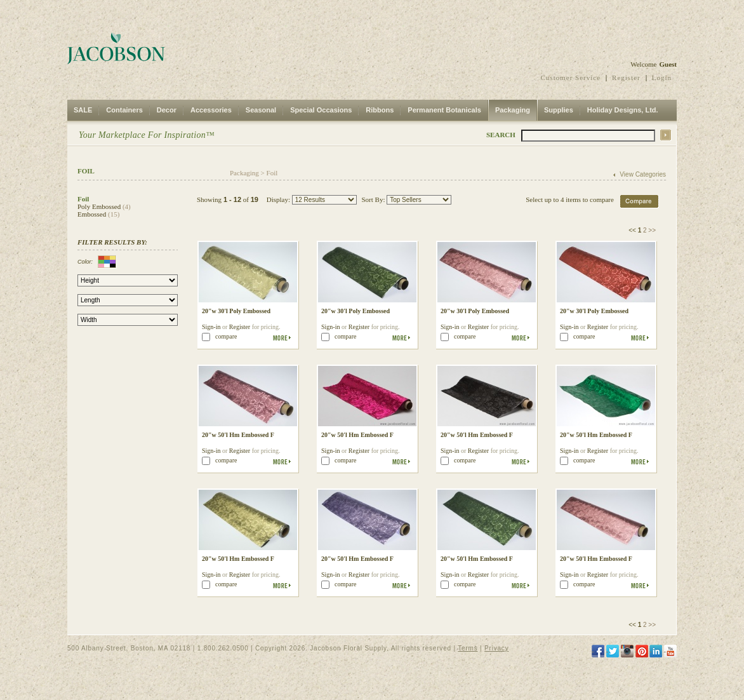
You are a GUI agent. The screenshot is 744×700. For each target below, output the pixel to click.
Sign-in (211, 327)
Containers (124, 110)
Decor (167, 110)
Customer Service (571, 77)
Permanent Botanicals (444, 110)
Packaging (513, 110)
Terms (468, 648)
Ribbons (380, 110)
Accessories (211, 110)
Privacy (496, 648)
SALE (83, 110)
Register (626, 77)
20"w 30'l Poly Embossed (236, 311)
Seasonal (261, 110)
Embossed (92, 214)
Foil (272, 173)
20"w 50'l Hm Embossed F (238, 435)
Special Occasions (321, 110)
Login (662, 77)
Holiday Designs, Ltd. (623, 110)
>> (652, 230)
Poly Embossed (99, 206)
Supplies (559, 110)
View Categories (643, 174)
